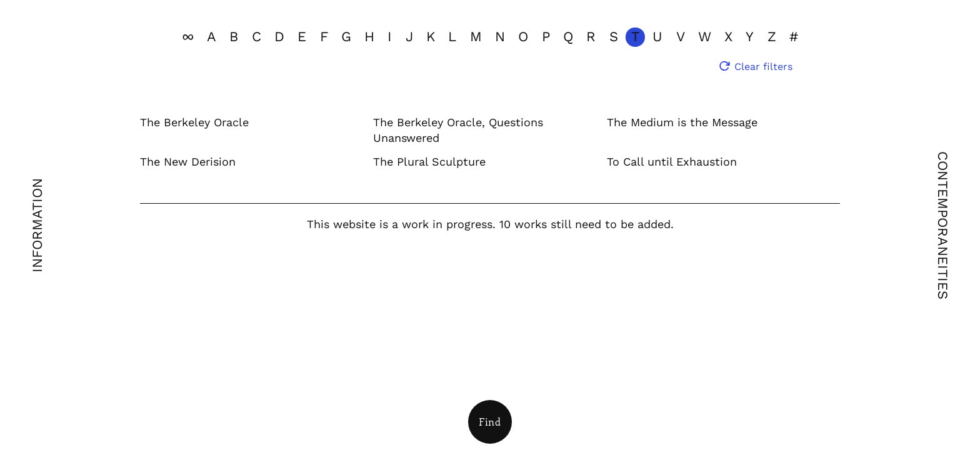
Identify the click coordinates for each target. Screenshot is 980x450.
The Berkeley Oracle (194, 122)
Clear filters (763, 67)
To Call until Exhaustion (672, 162)
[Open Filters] (490, 422)
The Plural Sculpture (429, 162)
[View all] (188, 37)
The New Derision (188, 162)
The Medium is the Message (682, 122)
